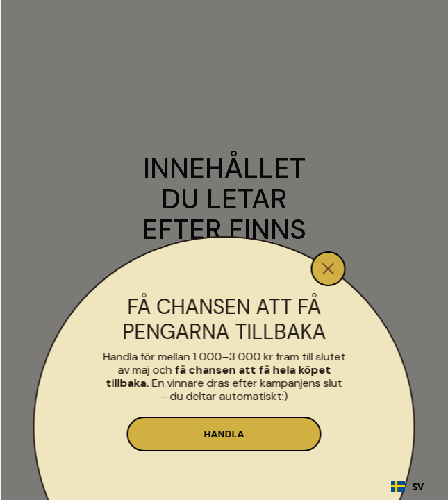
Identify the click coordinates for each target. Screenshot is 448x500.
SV (407, 486)
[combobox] (407, 486)
